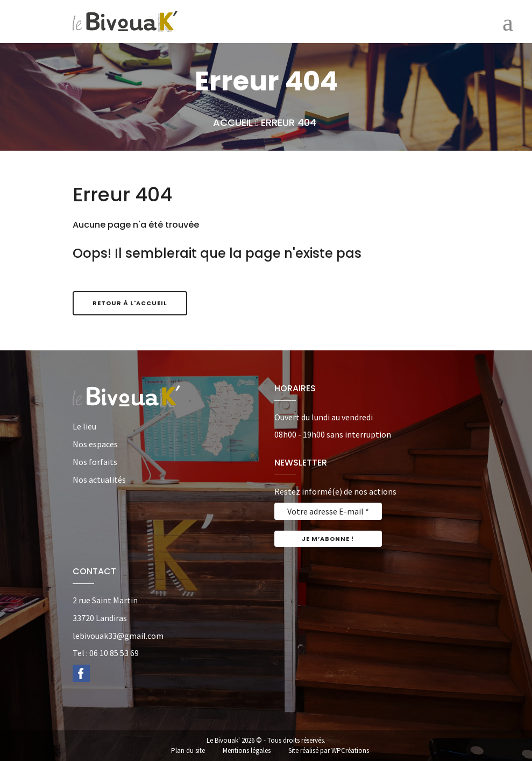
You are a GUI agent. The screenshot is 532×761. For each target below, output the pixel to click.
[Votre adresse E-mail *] (328, 511)
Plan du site (188, 751)
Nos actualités (99, 480)
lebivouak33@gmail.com (118, 636)
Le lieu (84, 426)
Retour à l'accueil (130, 303)
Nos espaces (95, 444)
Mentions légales (247, 751)
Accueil (233, 122)
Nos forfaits (95, 462)
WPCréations (350, 751)
